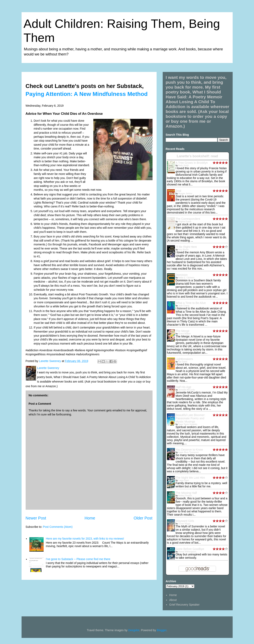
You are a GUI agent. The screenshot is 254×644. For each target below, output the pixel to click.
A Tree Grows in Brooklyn (192, 163)
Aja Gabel (183, 362)
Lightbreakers (184, 359)
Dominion (182, 275)
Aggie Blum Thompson (188, 452)
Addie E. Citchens (186, 278)
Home (90, 518)
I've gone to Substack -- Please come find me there (78, 559)
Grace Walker (185, 334)
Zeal (178, 191)
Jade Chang (184, 306)
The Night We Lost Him (190, 478)
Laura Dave (184, 480)
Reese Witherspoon (187, 552)
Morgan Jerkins (185, 194)
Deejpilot (134, 630)
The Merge (183, 331)
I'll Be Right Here (186, 247)
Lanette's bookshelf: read (197, 156)
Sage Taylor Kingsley (188, 424)
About (173, 600)
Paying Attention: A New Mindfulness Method (87, 94)
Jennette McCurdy (187, 390)
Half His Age (184, 387)
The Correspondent (188, 219)
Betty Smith (184, 165)
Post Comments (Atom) (58, 527)
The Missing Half (186, 493)
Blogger (162, 630)
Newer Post (36, 518)
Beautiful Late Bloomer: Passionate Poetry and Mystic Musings (191, 418)
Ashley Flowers (185, 496)
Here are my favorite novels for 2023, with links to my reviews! (85, 539)
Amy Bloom (183, 250)
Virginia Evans (185, 222)
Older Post (143, 518)
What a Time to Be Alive (191, 303)
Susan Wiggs (184, 524)
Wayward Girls (185, 521)
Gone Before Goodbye (190, 549)
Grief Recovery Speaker (184, 605)
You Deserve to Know (189, 450)
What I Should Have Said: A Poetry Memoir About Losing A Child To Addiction (194, 99)
